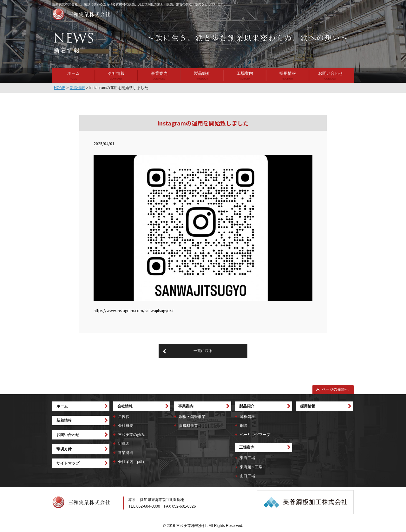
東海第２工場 (251, 467)
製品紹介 (202, 73)
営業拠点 (126, 453)
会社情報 (116, 73)
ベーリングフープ (255, 435)
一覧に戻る (203, 351)
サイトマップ (68, 463)
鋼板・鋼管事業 (192, 417)
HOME (60, 88)
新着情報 (77, 88)
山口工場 (247, 476)
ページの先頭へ (335, 389)
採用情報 (288, 73)
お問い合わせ (331, 73)
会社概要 (126, 426)
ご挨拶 (124, 417)
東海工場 (247, 458)
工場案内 (245, 73)
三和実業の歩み (131, 435)
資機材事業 (188, 426)
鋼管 (244, 426)
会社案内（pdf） (132, 462)
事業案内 (159, 73)
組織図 (124, 444)
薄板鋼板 (247, 417)
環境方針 (64, 449)
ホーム (73, 73)
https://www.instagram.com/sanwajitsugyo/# (134, 310)
